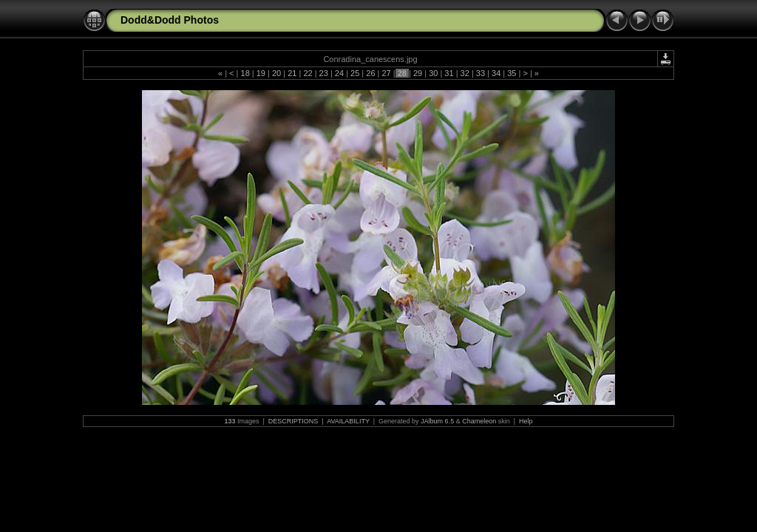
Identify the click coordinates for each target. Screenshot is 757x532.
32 (465, 73)
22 (308, 73)
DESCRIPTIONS (293, 421)
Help (526, 421)
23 (324, 73)
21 (292, 73)
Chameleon (479, 421)
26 (370, 73)
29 (418, 73)
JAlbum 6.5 (437, 421)
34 (496, 73)
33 (481, 73)
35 (512, 73)
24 (339, 73)
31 (449, 73)
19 (261, 73)
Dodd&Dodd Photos (170, 20)
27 (386, 73)
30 (433, 73)
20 (276, 73)
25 (355, 73)
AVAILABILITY (348, 421)
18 (245, 73)
